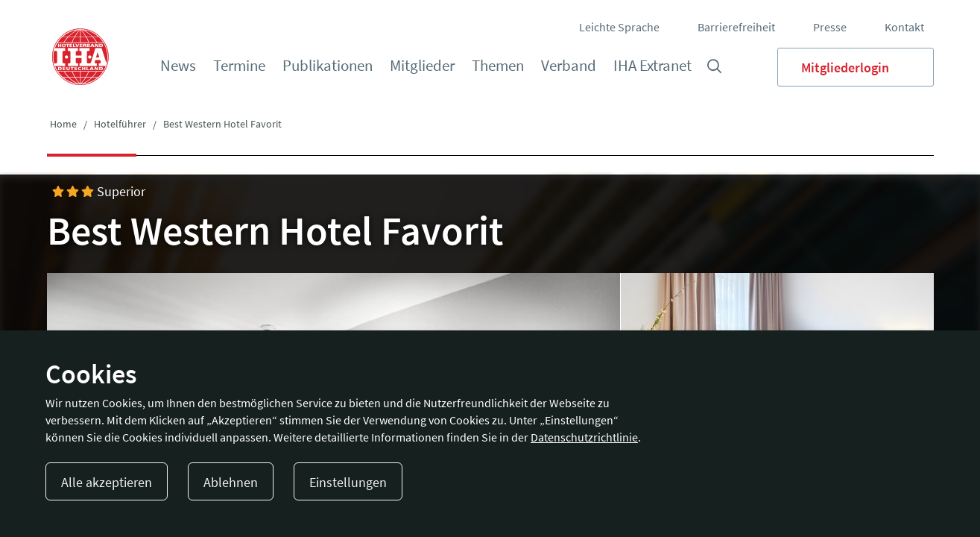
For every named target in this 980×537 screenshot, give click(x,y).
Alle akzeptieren (107, 482)
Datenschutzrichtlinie (584, 437)
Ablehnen (231, 482)
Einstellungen (348, 482)
